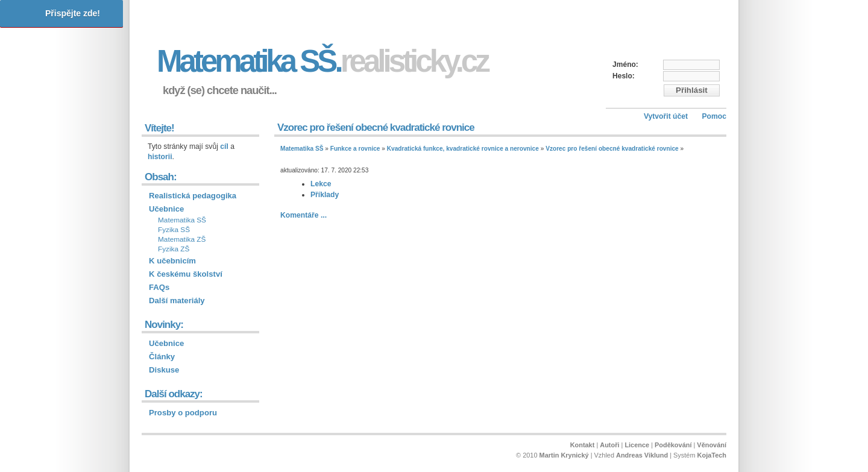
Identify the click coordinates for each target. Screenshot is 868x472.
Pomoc (714, 116)
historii (160, 157)
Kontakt (583, 445)
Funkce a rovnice (355, 149)
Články (162, 357)
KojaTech (712, 455)
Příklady (325, 195)
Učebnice (166, 209)
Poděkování (673, 445)
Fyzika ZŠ (174, 249)
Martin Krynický (564, 455)
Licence (637, 445)
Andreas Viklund (642, 455)
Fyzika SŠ (174, 230)
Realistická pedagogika (193, 196)
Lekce (321, 184)
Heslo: (624, 76)
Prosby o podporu (183, 413)
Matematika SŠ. (322, 61)
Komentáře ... (303, 215)
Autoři (609, 445)
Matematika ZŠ (182, 239)
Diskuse (164, 370)
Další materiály (177, 301)
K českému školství (186, 274)
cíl (224, 146)
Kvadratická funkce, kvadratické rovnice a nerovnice (463, 149)
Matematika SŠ (302, 149)
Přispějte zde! (73, 13)
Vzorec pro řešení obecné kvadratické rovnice (612, 149)
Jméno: (625, 65)
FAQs (159, 287)
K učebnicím (172, 261)
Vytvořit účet (666, 116)
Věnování (712, 445)
